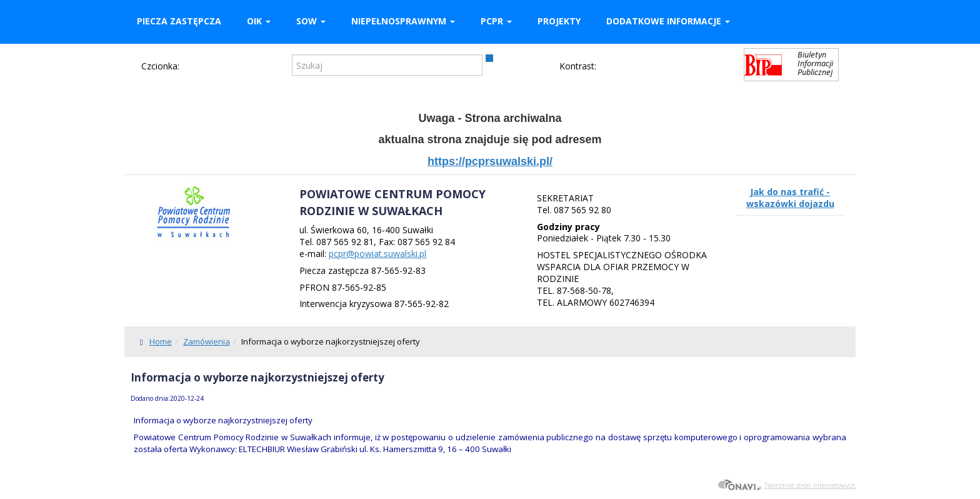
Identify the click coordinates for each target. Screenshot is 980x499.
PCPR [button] (496, 21)
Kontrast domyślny (609, 67)
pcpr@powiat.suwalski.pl (377, 254)
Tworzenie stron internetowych (787, 485)
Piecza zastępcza (179, 21)
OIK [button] (259, 21)
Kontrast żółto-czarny (650, 67)
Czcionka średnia (208, 66)
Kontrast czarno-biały (629, 67)
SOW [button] (311, 21)
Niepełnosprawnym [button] (403, 21)
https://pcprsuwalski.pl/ (490, 161)
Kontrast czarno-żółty (671, 67)
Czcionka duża (226, 66)
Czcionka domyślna (190, 66)
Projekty (559, 21)
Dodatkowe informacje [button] (668, 21)
